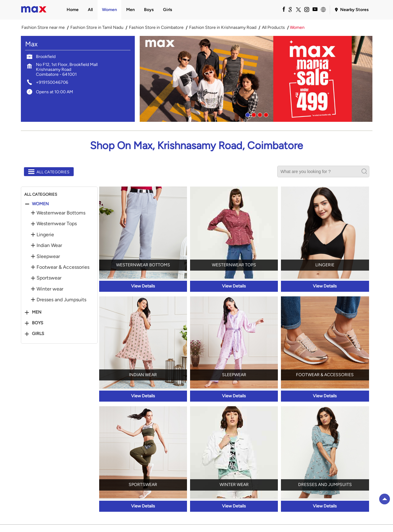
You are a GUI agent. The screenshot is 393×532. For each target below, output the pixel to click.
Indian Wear (49, 245)
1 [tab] (247, 114)
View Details (143, 286)
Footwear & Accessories (63, 267)
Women (40, 204)
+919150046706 (52, 82)
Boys (38, 323)
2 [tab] (253, 114)
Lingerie (45, 235)
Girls (38, 334)
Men (37, 312)
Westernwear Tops (57, 224)
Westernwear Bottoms (61, 213)
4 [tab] (265, 114)
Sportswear (49, 278)
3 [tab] (259, 114)
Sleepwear (48, 256)
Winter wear (50, 289)
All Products (273, 28)
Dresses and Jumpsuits (61, 300)
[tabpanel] (256, 79)
